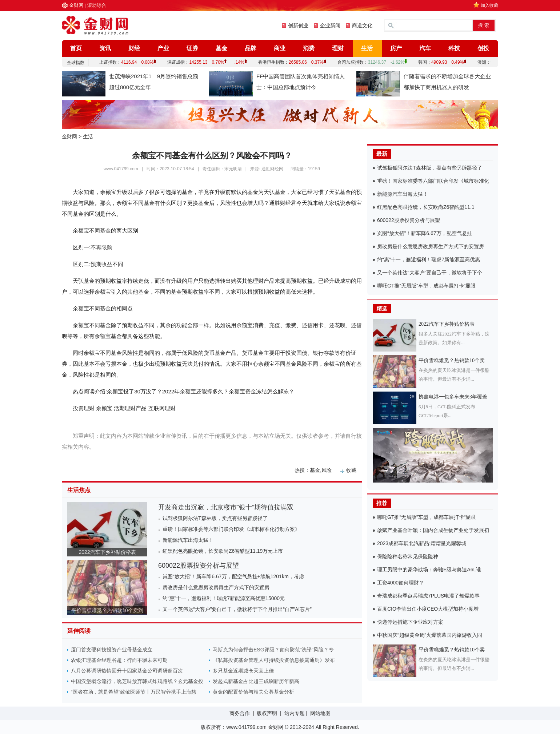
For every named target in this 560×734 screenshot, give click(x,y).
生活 (367, 48)
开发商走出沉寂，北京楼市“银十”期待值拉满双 (226, 507)
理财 (338, 48)
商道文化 (362, 25)
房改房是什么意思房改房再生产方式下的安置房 (216, 587)
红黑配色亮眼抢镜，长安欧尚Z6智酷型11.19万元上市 (223, 551)
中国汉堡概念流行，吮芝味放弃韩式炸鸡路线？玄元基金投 (137, 681)
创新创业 (298, 25)
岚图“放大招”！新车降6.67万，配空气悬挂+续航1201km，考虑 (233, 576)
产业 (163, 48)
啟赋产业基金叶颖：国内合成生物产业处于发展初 (433, 530)
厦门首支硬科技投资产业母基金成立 (112, 650)
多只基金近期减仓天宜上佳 (243, 671)
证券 (192, 48)
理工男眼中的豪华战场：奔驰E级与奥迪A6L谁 (429, 570)
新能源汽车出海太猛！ (188, 540)
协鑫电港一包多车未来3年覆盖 (453, 397)
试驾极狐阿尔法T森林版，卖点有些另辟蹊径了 (215, 518)
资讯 (105, 48)
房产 (396, 48)
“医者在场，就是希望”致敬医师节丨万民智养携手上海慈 (134, 692)
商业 (280, 48)
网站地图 (320, 713)
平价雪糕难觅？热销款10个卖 (452, 360)
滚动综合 (97, 5)
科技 (454, 48)
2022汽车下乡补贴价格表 (107, 552)
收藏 (351, 470)
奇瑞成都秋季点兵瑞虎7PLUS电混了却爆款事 (428, 596)
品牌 (251, 48)
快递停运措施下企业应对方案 (410, 622)
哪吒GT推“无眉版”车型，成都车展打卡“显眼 (426, 286)
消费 (309, 48)
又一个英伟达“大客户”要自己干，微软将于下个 (430, 273)
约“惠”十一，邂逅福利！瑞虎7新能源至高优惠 (429, 259)
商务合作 (240, 713)
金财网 (76, 5)
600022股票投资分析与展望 (199, 566)
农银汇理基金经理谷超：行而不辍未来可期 (119, 660)
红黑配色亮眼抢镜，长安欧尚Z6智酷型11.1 (426, 207)
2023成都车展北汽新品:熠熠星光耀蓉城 (422, 543)
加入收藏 (489, 5)
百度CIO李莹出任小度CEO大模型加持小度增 (428, 609)
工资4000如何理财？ (401, 583)
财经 (134, 48)
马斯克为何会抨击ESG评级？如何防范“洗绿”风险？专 (273, 650)
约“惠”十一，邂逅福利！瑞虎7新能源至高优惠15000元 (224, 598)
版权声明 (267, 713)
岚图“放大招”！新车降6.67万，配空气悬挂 (425, 233)
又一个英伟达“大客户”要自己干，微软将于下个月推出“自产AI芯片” (237, 609)
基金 (221, 48)
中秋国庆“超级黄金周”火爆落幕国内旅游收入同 (430, 635)
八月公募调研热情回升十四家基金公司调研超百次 (127, 671)
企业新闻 (330, 25)
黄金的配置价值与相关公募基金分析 (253, 692)
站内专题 (295, 713)
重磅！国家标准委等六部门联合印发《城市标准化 (433, 181)
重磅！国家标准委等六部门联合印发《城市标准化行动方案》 (231, 529)
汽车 (425, 48)
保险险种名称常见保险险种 (408, 556)
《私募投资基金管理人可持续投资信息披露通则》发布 (274, 660)
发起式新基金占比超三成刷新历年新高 (256, 681)
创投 (483, 48)
